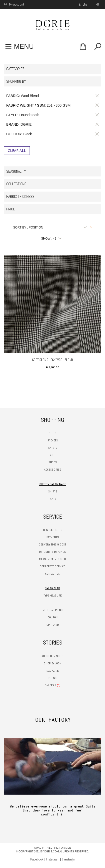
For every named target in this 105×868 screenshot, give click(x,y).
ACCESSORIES (53, 470)
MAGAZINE (52, 671)
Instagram (52, 859)
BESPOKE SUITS (53, 530)
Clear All (17, 150)
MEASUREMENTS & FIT (53, 559)
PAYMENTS (53, 537)
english (84, 4)
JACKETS (53, 440)
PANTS (52, 455)
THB (96, 4)
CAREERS (50, 685)
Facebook (37, 859)
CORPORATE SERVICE (52, 566)
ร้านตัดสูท (68, 859)
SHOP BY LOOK (52, 663)
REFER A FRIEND (53, 610)
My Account (16, 4)
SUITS (52, 433)
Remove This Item (96, 96)
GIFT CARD (53, 625)
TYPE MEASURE (53, 596)
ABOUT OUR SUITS (52, 656)
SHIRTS (53, 448)
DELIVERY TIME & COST (52, 544)
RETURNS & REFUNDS (52, 552)
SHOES (53, 462)
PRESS (52, 678)
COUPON (53, 617)
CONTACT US (52, 574)
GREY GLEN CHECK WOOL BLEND (52, 360)
